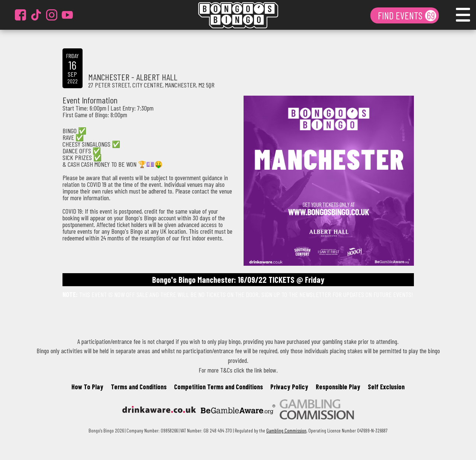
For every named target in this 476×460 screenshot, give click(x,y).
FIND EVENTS (401, 15)
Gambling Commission (286, 430)
